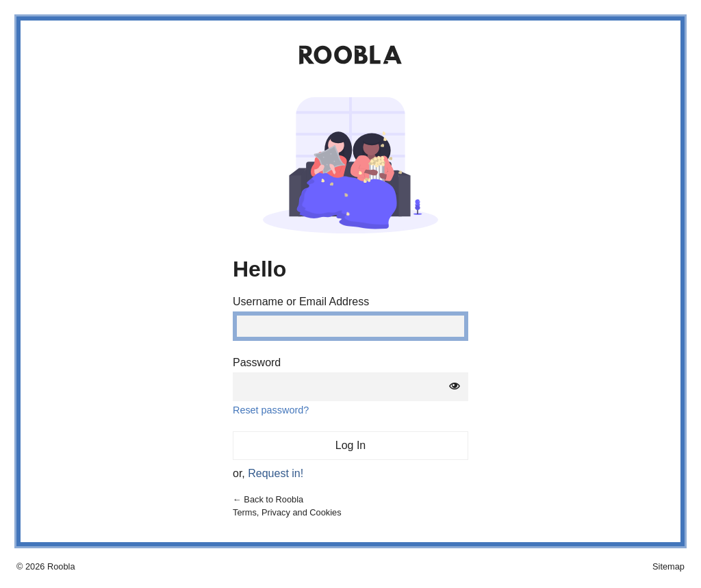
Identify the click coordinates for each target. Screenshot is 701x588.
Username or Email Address (301, 302)
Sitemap (668, 566)
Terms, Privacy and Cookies (287, 512)
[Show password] (455, 387)
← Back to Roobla (268, 499)
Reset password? (271, 410)
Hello (259, 269)
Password (257, 363)
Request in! (276, 473)
